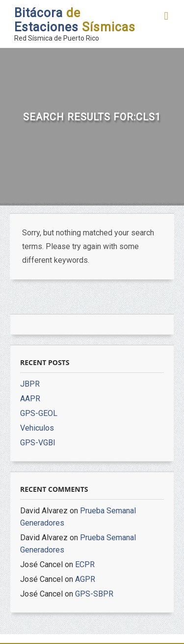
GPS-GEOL (39, 413)
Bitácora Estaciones (75, 20)
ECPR (85, 564)
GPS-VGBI (38, 443)
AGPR (85, 579)
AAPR (30, 399)
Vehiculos (37, 428)
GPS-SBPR (94, 594)
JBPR (30, 384)
